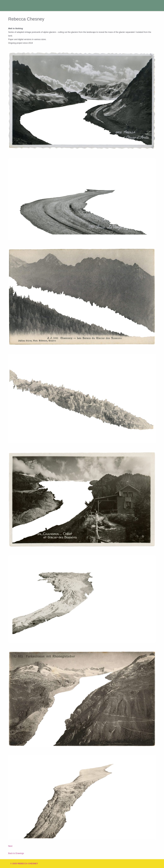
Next (10, 846)
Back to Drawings (16, 853)
